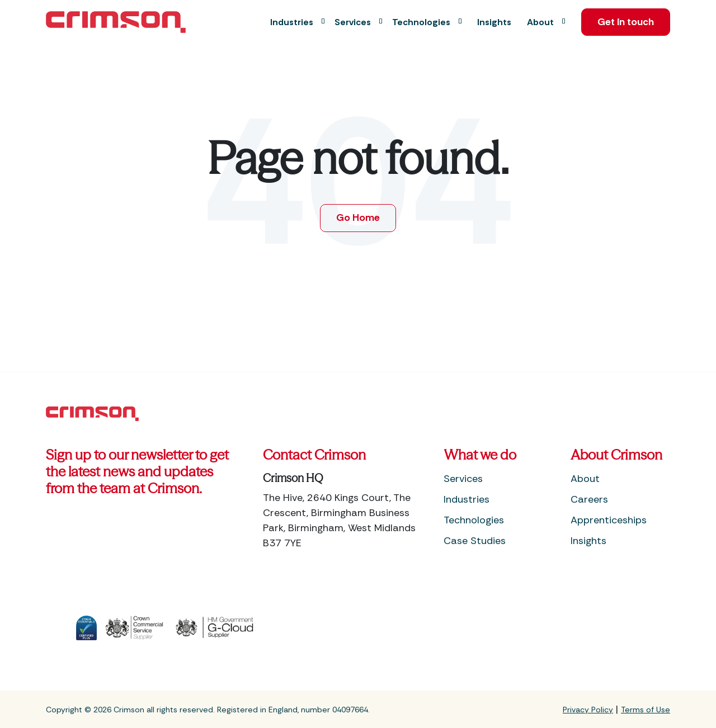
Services (463, 479)
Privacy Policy (588, 710)
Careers (589, 500)
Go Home (358, 218)
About (585, 479)
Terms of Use (646, 710)
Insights (588, 541)
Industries (467, 500)
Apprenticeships (609, 521)
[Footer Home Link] (92, 413)
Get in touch (624, 22)
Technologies (474, 521)
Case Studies (475, 541)
